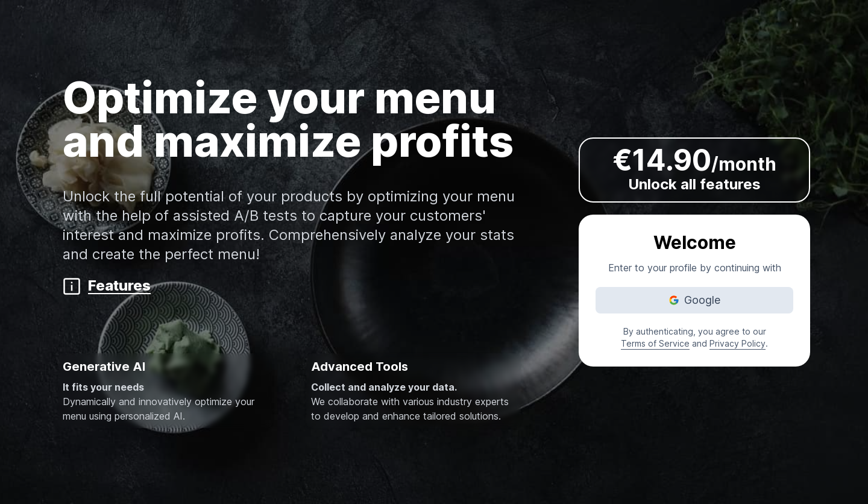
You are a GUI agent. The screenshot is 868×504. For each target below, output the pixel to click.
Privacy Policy (737, 343)
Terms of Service (655, 343)
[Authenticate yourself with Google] (694, 300)
